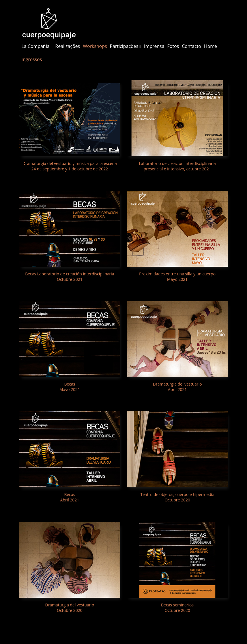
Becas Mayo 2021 (70, 387)
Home (210, 46)
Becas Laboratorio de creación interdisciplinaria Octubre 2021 (70, 277)
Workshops (95, 46)
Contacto (191, 46)
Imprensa (154, 46)
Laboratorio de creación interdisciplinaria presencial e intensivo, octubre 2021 (177, 166)
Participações (125, 46)
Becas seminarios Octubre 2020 (177, 608)
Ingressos (32, 59)
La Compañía (37, 46)
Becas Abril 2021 (70, 497)
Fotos (173, 46)
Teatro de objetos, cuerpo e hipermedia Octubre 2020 (177, 497)
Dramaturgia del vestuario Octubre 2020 (70, 608)
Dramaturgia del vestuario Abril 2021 (177, 387)
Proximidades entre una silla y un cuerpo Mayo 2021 (177, 277)
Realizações (67, 46)
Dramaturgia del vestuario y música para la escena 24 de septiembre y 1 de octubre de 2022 (70, 166)
